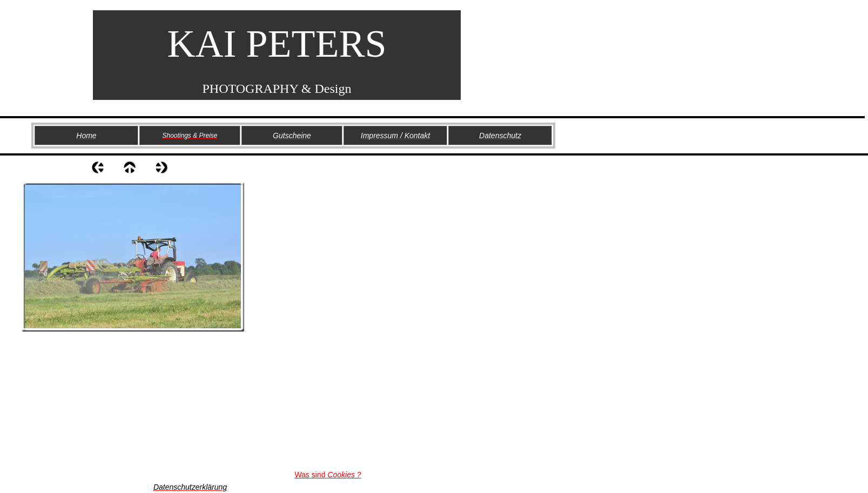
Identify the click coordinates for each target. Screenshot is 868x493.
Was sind (328, 475)
